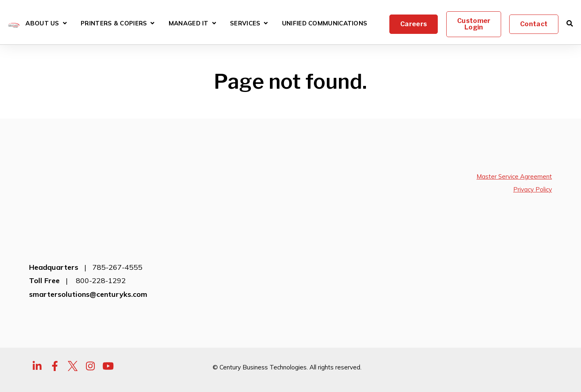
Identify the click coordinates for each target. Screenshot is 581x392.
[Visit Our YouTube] (108, 341)
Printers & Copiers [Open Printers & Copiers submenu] (114, 24)
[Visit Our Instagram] (90, 341)
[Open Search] (570, 23)
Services (245, 24)
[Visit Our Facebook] (55, 341)
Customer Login (473, 24)
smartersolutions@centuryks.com (88, 269)
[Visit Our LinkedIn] (37, 341)
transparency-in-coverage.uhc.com (71, 381)
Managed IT (189, 24)
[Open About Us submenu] (65, 23)
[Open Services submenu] (266, 23)
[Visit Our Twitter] (73, 341)
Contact (534, 24)
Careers (414, 24)
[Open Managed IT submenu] (214, 23)
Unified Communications (325, 24)
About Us (42, 24)
